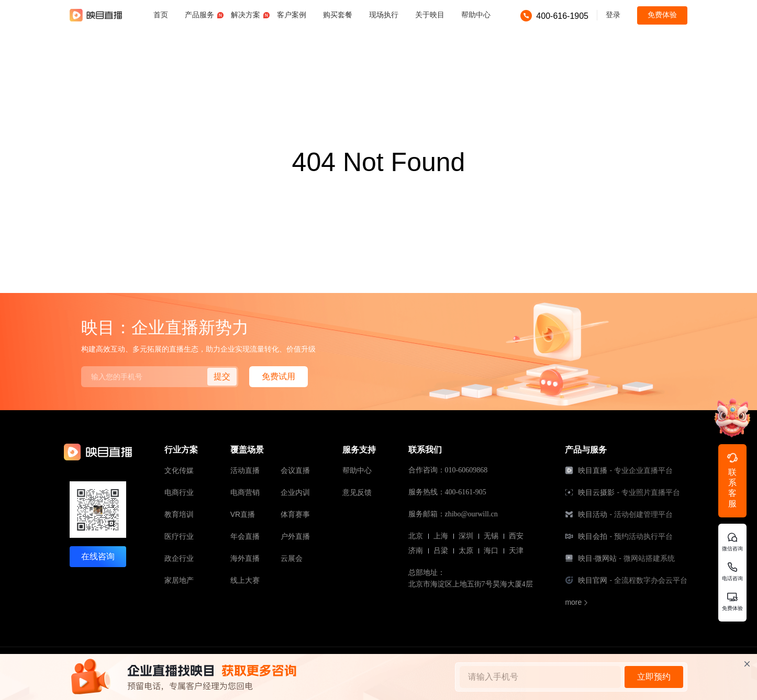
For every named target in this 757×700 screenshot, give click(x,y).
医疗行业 (179, 536)
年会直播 (245, 536)
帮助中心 (476, 15)
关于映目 (430, 15)
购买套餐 (338, 15)
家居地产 (179, 580)
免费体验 (662, 15)
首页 (161, 15)
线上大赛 (245, 580)
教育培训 (179, 514)
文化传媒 (179, 470)
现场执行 (384, 15)
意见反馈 (357, 492)
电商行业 (179, 492)
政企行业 (179, 558)
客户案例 (292, 15)
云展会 (292, 558)
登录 (613, 15)
